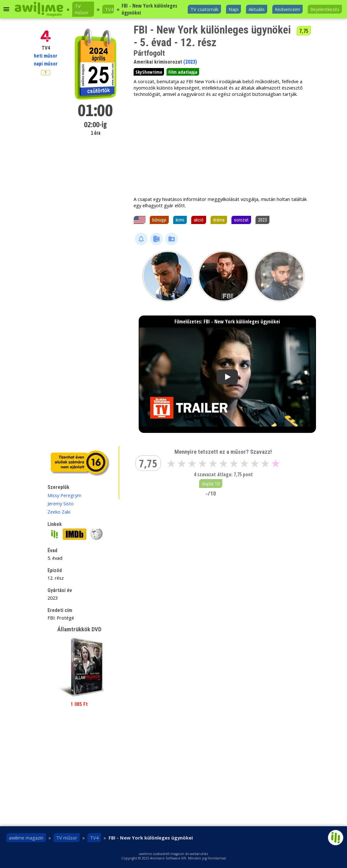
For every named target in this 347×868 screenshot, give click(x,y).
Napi (233, 9)
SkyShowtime (149, 72)
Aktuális (257, 9)
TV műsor (82, 9)
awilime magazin (26, 838)
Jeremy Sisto (61, 503)
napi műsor (46, 64)
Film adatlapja (183, 72)
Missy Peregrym (64, 495)
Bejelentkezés (325, 9)
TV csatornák (204, 9)
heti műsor (46, 56)
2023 (262, 220)
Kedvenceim (287, 9)
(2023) (190, 62)
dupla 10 (211, 484)
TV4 (109, 9)
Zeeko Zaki (59, 512)
